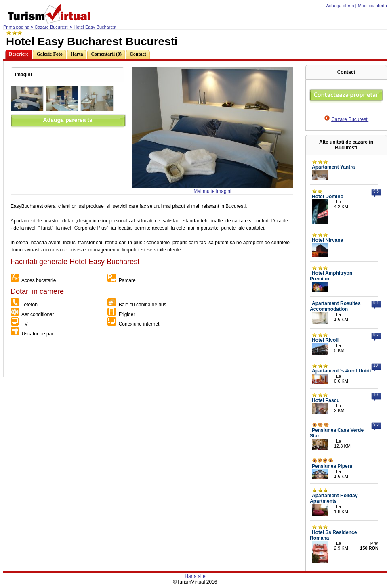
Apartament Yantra (333, 167)
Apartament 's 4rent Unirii (341, 371)
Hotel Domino (328, 197)
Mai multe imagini (212, 191)
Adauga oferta (340, 6)
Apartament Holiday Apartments (334, 498)
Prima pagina (16, 27)
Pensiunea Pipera (332, 466)
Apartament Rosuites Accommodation (335, 306)
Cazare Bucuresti (51, 27)
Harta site (195, 576)
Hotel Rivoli (325, 340)
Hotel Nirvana (327, 240)
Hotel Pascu (326, 400)
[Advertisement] (151, 359)
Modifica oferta (372, 6)
